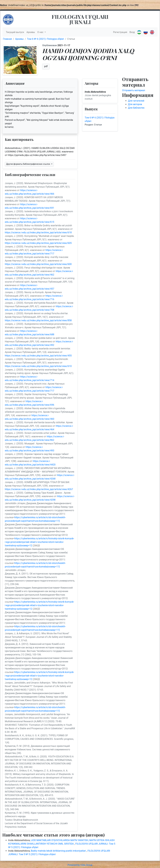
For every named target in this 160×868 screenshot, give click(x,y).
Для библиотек (136, 108)
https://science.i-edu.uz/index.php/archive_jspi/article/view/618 (38, 232)
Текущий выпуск (15, 32)
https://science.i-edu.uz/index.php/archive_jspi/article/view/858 (38, 320)
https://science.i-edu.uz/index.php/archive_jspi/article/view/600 (38, 264)
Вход (132, 32)
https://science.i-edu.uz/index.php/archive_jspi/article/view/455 (38, 356)
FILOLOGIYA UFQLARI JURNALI (80, 19)
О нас (41, 32)
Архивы (31, 32)
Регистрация (120, 32)
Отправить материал (134, 90)
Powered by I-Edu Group (80, 865)
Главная (7, 39)
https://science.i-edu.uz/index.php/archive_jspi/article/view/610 (38, 366)
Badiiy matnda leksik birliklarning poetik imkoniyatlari (59, 851)
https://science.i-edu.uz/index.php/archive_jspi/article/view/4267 (39, 489)
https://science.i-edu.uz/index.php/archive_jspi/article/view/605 (38, 243)
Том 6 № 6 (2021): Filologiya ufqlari (45, 39)
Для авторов (135, 104)
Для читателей (136, 101)
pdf (46, 66)
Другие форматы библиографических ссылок (28, 164)
